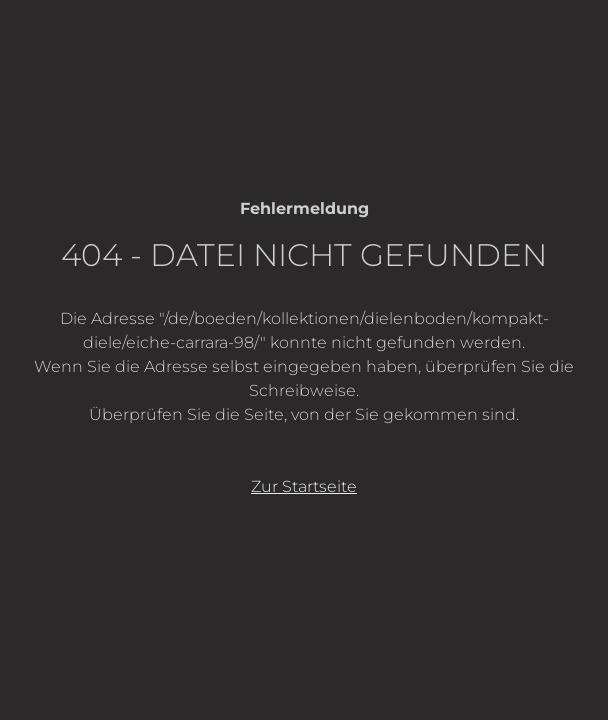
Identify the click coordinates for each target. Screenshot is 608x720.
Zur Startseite (304, 486)
